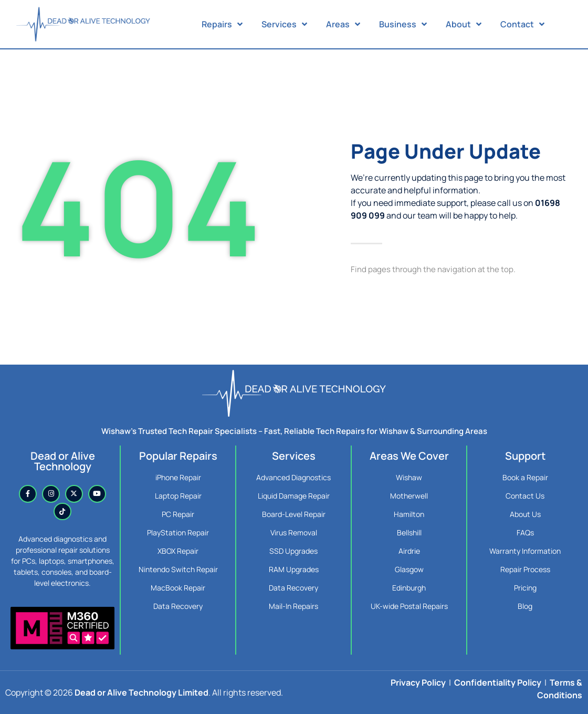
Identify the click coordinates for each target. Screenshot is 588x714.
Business (403, 24)
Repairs (222, 24)
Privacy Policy (418, 682)
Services (284, 24)
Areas (343, 24)
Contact (522, 24)
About (464, 24)
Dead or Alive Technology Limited (141, 692)
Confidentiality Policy (498, 682)
